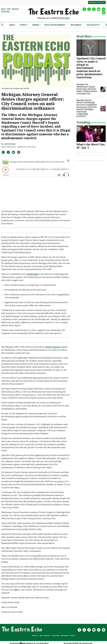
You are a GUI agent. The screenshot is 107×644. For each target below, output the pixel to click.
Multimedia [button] (76, 25)
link (16, 590)
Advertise (15, 9)
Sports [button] (23, 25)
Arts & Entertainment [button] (55, 25)
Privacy (72, 636)
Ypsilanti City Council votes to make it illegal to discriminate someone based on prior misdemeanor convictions (91, 68)
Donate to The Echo (97, 2)
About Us (35, 636)
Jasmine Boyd (10, 144)
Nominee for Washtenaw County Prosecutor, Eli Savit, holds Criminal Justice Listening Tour (87, 89)
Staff (9, 9)
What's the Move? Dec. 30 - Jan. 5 (91, 146)
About (3, 9)
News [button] (12, 25)
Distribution (65, 636)
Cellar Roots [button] (93, 25)
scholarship (32, 274)
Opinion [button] (36, 25)
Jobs (41, 636)
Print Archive (64, 18)
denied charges (53, 347)
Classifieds (5, 11)
